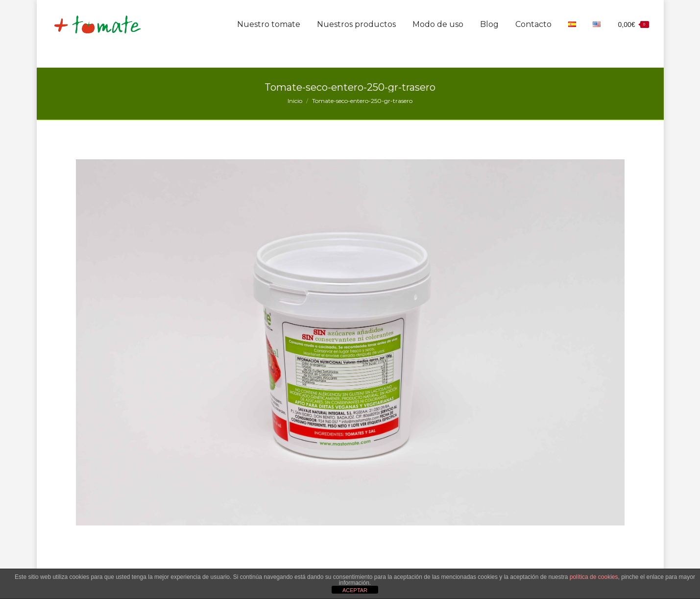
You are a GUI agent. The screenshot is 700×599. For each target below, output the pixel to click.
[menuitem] (269, 43)
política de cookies (594, 577)
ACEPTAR (355, 590)
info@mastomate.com (557, 11)
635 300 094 (473, 11)
